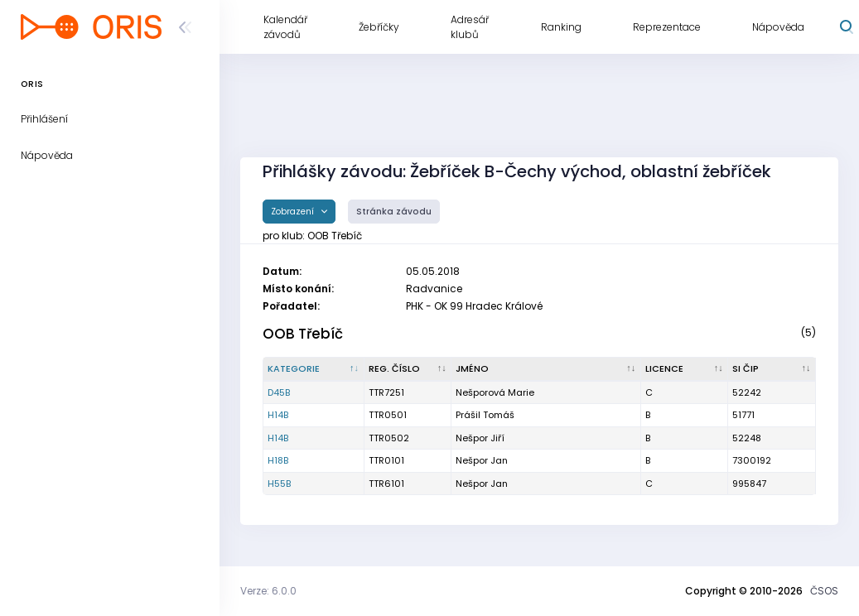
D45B (279, 392)
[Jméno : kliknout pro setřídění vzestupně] (546, 369)
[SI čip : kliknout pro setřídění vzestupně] (772, 369)
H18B (278, 460)
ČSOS (824, 591)
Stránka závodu (394, 212)
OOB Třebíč (303, 334)
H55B (279, 484)
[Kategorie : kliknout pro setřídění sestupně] (314, 369)
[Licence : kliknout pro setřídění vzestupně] (685, 369)
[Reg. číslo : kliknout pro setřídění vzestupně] (408, 369)
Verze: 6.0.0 (268, 591)
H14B (278, 415)
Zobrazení (294, 212)
